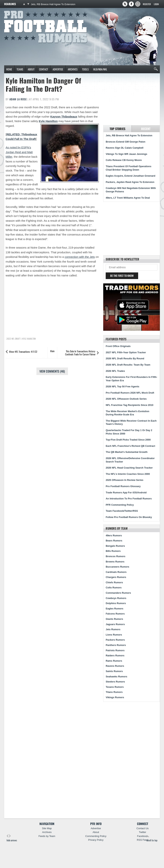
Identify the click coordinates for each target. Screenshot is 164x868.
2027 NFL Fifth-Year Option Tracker (126, 352)
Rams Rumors (114, 661)
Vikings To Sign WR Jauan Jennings (126, 154)
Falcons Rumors (115, 614)
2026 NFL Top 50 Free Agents (122, 386)
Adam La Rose (18, 99)
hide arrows (12, 838)
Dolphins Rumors (116, 603)
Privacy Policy (96, 840)
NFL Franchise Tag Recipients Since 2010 (129, 405)
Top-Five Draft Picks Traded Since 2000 (128, 440)
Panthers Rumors (116, 645)
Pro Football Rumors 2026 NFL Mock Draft (130, 393)
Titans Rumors (114, 692)
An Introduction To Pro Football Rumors (129, 499)
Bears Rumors (114, 541)
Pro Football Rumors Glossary (123, 486)
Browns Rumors (115, 562)
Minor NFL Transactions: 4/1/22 (23, 352)
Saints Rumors (114, 671)
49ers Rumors (114, 535)
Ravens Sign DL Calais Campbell (125, 148)
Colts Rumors (114, 588)
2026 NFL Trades (115, 371)
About (31, 69)
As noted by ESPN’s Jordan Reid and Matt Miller (19, 152)
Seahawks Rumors (116, 677)
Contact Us (142, 828)
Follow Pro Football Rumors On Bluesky (129, 517)
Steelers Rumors (115, 682)
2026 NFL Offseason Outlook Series (126, 399)
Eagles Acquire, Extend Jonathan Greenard (131, 176)
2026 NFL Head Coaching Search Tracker (129, 468)
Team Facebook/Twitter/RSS (122, 511)
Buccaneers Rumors (117, 567)
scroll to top (152, 838)
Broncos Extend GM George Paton (126, 142)
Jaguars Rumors (115, 624)
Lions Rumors (114, 635)
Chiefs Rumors (114, 582)
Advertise (58, 69)
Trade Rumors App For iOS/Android (126, 492)
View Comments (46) (52, 371)
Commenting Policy (96, 836)
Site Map (47, 828)
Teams (20, 69)
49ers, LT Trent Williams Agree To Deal (128, 198)
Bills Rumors (113, 551)
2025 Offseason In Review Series (124, 480)
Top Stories (117, 129)
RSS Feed (142, 840)
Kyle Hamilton (48, 121)
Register (147, 4)
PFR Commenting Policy (120, 505)
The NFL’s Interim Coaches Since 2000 (128, 474)
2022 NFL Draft (13, 339)
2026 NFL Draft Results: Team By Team (128, 365)
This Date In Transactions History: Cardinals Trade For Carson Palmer (80, 353)
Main (52, 351)
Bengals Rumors (115, 546)
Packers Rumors (115, 640)
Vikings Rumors (115, 697)
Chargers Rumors (116, 577)
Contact (44, 69)
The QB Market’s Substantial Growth (127, 452)
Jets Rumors (113, 629)
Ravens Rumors (115, 666)
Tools (85, 69)
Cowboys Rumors (116, 598)
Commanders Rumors (118, 593)
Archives (73, 69)
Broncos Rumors (115, 556)
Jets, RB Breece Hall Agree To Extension (53, 4)
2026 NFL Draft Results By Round (125, 358)
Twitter (142, 832)
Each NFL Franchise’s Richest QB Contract (130, 446)
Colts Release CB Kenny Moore (124, 160)
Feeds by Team (47, 836)
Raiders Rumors (115, 655)
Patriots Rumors (115, 650)
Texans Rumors (115, 687)
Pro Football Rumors (18, 10)
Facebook (143, 836)
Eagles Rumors (114, 609)
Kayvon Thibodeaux (64, 117)
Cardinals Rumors (116, 572)
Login (156, 4)
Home (9, 69)
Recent (146, 129)
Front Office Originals (118, 346)
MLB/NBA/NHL (100, 69)
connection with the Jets (80, 257)
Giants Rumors (114, 619)
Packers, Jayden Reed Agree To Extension (130, 182)
